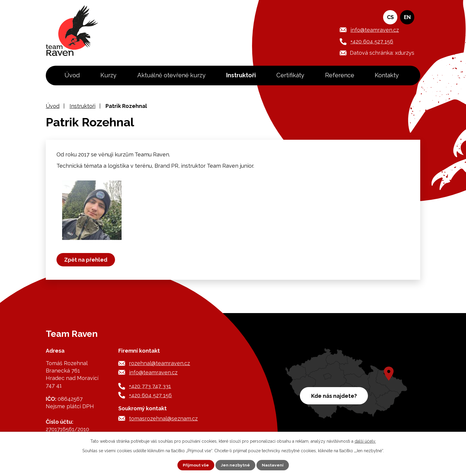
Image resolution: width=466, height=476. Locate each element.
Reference (340, 75)
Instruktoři (241, 75)
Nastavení (273, 465)
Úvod (72, 75)
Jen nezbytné (235, 465)
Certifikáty (290, 75)
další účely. (365, 441)
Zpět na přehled (86, 260)
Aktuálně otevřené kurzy (171, 75)
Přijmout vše (196, 465)
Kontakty (387, 75)
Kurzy (108, 75)
